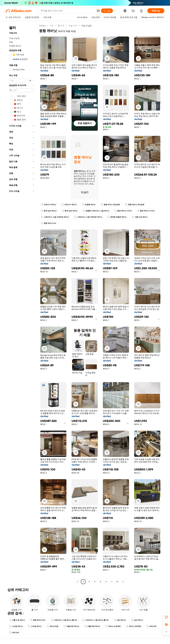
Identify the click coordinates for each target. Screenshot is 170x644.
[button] (98, 11)
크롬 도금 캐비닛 (140, 217)
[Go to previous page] (78, 582)
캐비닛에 (151, 626)
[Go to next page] (123, 582)
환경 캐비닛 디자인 (123, 211)
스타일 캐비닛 (16, 626)
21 (117, 582)
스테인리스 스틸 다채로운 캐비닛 (55, 217)
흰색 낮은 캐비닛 (49, 211)
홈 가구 (61, 26)
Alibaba (42, 26)
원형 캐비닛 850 (49, 223)
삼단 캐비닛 (120, 620)
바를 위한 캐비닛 (71, 626)
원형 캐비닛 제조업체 (110, 205)
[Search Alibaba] (67, 11)
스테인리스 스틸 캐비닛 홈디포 (64, 620)
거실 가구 (73, 26)
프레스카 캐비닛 (49, 205)
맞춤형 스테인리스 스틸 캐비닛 (96, 211)
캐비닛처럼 (53, 626)
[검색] (107, 11)
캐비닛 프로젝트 (113, 626)
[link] (166, 617)
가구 (52, 26)
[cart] (134, 11)
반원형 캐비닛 (89, 205)
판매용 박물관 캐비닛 (117, 217)
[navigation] (22, 304)
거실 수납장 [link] (86, 26)
